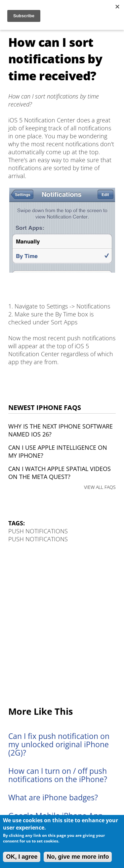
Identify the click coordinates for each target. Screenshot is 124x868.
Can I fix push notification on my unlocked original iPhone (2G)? (59, 744)
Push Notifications (38, 531)
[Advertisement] (62, 625)
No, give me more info (78, 857)
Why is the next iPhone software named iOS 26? (61, 430)
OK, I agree (22, 857)
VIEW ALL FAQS (100, 487)
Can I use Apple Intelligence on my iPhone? (58, 451)
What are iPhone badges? (53, 798)
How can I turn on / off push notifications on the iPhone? (58, 775)
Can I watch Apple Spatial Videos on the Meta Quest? (60, 473)
